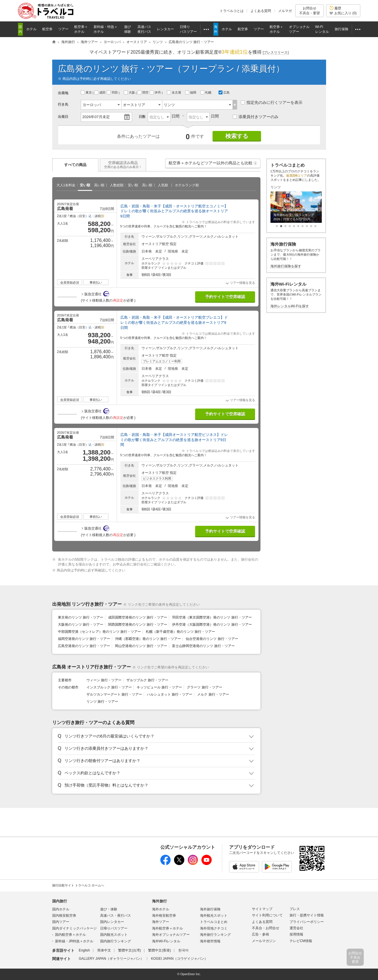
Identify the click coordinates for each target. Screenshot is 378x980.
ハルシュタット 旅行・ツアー (170, 694)
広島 (224, 92)
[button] (255, 163)
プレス (295, 909)
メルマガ (285, 11)
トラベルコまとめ (214, 922)
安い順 (85, 185)
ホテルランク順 (187, 185)
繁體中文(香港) (159, 950)
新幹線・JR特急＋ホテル (74, 941)
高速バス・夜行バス (116, 916)
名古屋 (174, 92)
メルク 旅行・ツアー (213, 694)
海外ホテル (161, 909)
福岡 (191, 92)
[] (276, 53)
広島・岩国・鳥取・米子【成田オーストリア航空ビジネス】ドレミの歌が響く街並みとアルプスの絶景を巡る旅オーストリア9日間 (174, 440)
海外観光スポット (214, 916)
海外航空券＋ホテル (167, 928)
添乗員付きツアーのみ (256, 117)
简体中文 (104, 950)
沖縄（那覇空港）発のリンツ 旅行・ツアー (148, 639)
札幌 (206, 92)
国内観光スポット (114, 935)
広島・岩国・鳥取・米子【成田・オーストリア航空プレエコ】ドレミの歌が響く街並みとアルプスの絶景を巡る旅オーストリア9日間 (174, 322)
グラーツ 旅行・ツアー (204, 687)
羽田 (113, 92)
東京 (87, 92)
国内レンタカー (112, 922)
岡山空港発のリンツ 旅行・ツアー (141, 646)
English (84, 950)
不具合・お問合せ (266, 928)
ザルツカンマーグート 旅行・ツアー (114, 694)
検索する (237, 136)
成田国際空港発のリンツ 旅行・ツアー (138, 617)
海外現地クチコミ (214, 928)
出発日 (63, 117)
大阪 (130, 92)
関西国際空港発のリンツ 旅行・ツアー (138, 625)
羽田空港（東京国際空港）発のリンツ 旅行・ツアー (212, 617)
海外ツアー (161, 922)
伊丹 (156, 92)
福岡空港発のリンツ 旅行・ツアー (84, 639)
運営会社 (296, 928)
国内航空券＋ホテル (70, 935)
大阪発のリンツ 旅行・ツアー (81, 625)
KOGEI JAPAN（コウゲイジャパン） (179, 959)
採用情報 (296, 934)
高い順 (99, 185)
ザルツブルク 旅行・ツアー (147, 680)
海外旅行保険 (210, 909)
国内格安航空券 (64, 916)
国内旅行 (60, 901)
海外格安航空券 (164, 916)
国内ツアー (61, 922)
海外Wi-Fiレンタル (166, 941)
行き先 (63, 104)
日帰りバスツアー (114, 928)
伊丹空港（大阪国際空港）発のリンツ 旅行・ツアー (212, 625)
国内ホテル (61, 909)
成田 (100, 92)
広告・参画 (260, 934)
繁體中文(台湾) (130, 950)
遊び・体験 (109, 909)
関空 (143, 92)
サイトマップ (262, 909)
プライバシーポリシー (307, 922)
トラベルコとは (232, 11)
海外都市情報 (210, 941)
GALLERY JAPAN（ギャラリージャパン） (111, 959)
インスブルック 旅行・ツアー (109, 687)
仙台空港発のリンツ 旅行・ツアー (212, 639)
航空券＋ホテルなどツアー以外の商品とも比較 (213, 164)
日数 (142, 117)
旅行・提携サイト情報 (307, 915)
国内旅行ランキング (116, 941)
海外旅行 (159, 901)
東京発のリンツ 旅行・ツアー (81, 617)
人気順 (163, 185)
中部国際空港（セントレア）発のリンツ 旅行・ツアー (99, 632)
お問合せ (310, 11)
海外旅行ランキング (215, 935)
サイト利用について (267, 915)
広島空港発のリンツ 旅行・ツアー (84, 646)
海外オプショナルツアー (171, 935)
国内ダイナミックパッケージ (74, 928)
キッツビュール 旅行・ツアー (159, 687)
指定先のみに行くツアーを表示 (272, 102)
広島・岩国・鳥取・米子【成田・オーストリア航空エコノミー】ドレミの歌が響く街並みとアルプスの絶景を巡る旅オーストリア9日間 (174, 211)
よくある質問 (261, 11)
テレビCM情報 (301, 941)
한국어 (183, 950)
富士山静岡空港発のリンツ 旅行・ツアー (203, 646)
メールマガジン (264, 941)
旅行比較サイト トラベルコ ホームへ (78, 885)
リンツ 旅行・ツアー (102, 702)
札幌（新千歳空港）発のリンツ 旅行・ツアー (180, 632)
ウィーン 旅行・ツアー (104, 680)
